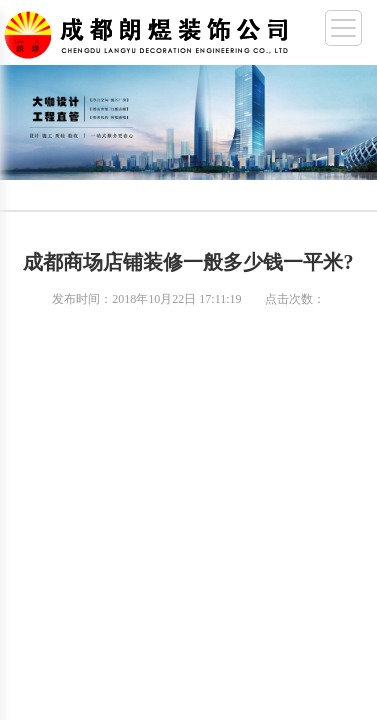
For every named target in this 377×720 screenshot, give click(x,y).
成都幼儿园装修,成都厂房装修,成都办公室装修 (150, 30)
